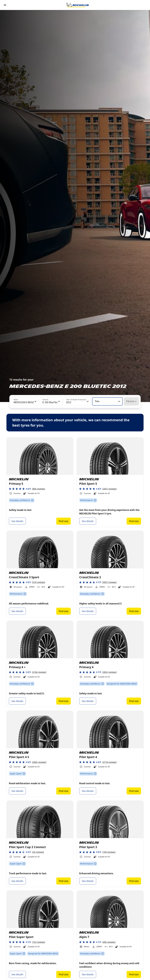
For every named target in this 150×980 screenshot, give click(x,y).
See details (17, 521)
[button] (35, 401)
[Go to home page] (78, 5)
